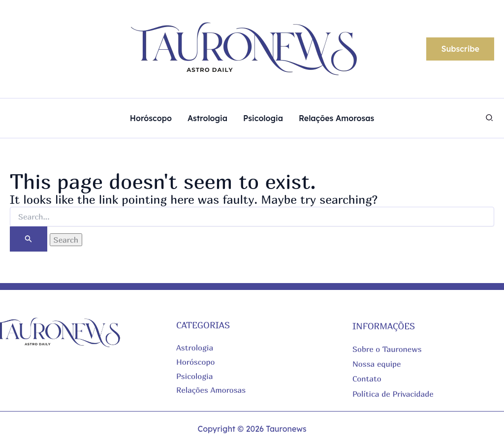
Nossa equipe (377, 364)
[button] (460, 49)
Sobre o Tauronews (387, 349)
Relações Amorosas (211, 390)
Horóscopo (196, 362)
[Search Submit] (29, 239)
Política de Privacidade (393, 394)
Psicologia (194, 376)
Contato (367, 379)
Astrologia (195, 348)
